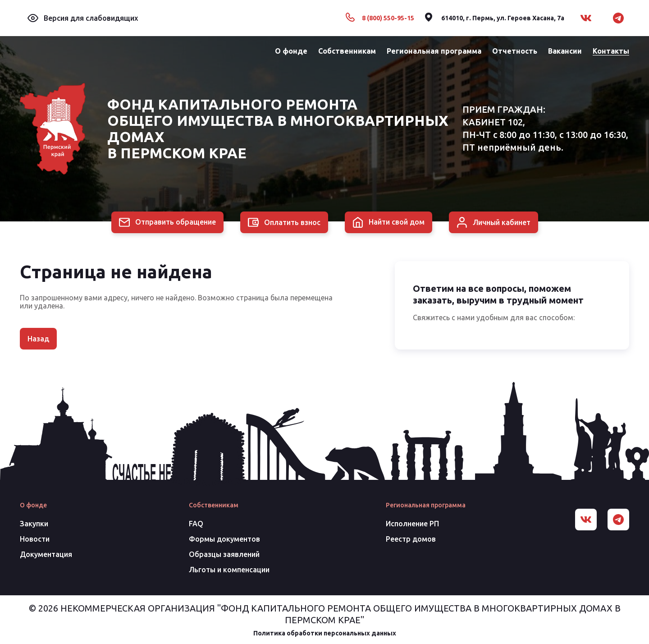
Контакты (611, 51)
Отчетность (515, 51)
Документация (46, 554)
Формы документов (224, 539)
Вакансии (565, 51)
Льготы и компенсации (229, 570)
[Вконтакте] (586, 18)
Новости (35, 539)
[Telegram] (618, 18)
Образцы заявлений (224, 554)
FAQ (196, 524)
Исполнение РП (412, 524)
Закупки (34, 524)
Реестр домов (411, 539)
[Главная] (53, 129)
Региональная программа (434, 51)
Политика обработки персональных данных (325, 633)
